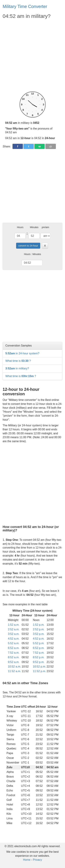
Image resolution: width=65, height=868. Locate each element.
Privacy (37, 860)
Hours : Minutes (32, 254)
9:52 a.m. (14, 662)
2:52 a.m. (14, 629)
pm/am (45, 227)
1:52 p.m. (39, 625)
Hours (20, 227)
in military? (17, 368)
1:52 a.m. (14, 625)
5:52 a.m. (14, 643)
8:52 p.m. (39, 657)
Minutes (34, 227)
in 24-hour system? (22, 353)
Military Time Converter (25, 6)
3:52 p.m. (39, 634)
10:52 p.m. (40, 667)
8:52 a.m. (14, 657)
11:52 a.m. (14, 671)
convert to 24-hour (28, 246)
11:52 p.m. (40, 671)
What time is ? (18, 361)
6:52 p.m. (39, 648)
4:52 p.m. (39, 639)
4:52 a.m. (14, 639)
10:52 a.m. (14, 667)
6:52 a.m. (14, 648)
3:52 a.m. (14, 634)
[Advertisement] (32, 55)
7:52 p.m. (39, 653)
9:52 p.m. (39, 662)
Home (27, 860)
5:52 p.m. (39, 643)
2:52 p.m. (39, 629)
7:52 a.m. (14, 653)
